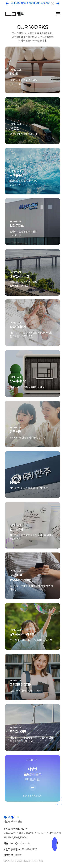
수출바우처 (17, 3)
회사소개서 (11, 817)
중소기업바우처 (32, 3)
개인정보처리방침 (13, 822)
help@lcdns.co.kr (20, 843)
